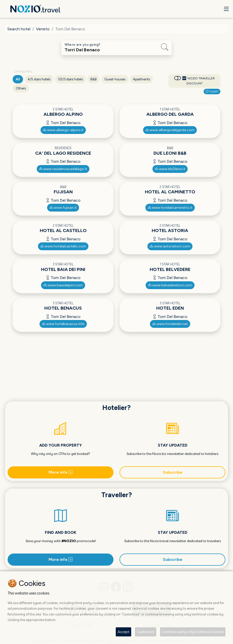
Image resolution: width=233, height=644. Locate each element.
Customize (146, 632)
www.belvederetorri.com (170, 285)
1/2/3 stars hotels (70, 79)
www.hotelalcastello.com (63, 246)
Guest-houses (115, 79)
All (18, 79)
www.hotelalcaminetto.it (170, 208)
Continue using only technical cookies (193, 632)
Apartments (141, 79)
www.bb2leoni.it (170, 169)
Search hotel (19, 29)
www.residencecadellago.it (63, 169)
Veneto (43, 29)
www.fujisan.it (63, 208)
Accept (123, 632)
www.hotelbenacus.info (63, 324)
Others (21, 88)
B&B (94, 79)
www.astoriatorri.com (170, 246)
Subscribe (173, 472)
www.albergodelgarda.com (170, 130)
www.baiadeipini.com (63, 285)
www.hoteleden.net (170, 324)
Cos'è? (212, 91)
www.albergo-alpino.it (63, 130)
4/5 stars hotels (39, 79)
